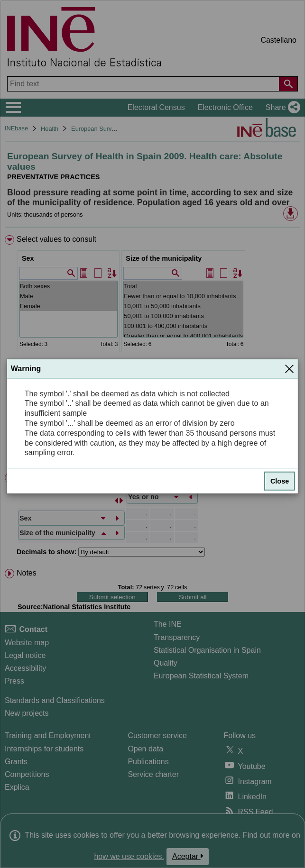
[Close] (289, 368)
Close (280, 481)
